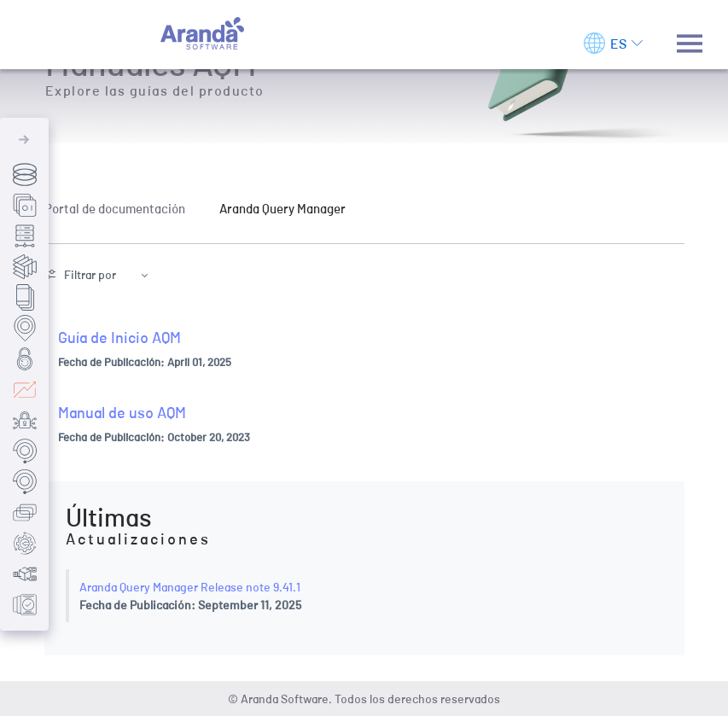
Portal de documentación (115, 208)
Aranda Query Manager (282, 208)
